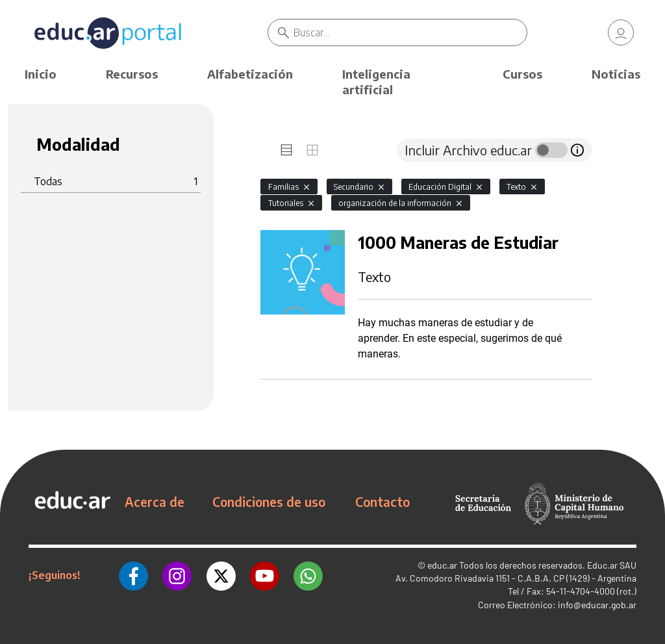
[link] (621, 32)
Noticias (616, 74)
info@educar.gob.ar (597, 605)
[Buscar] (410, 32)
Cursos (522, 74)
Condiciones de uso (269, 502)
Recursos (132, 74)
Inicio (41, 74)
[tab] (286, 150)
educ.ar (442, 565)
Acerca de (155, 502)
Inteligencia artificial (376, 82)
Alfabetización (250, 74)
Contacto (383, 502)
